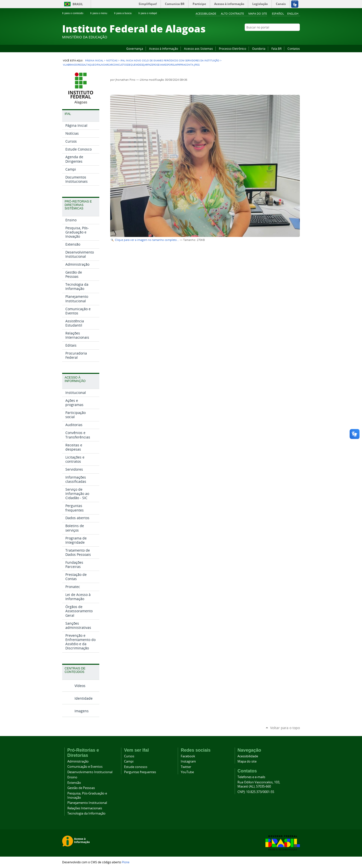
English (293, 13)
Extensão (74, 783)
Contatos (294, 49)
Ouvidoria (259, 49)
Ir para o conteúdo (75, 13)
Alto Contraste (232, 13)
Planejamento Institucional (87, 803)
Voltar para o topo (285, 728)
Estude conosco (136, 767)
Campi (129, 761)
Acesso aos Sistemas (198, 49)
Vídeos (80, 686)
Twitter (291, 37)
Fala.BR (276, 49)
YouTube (279, 37)
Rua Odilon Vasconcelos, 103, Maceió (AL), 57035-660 (259, 784)
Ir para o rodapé (150, 13)
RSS (297, 37)
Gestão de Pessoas (81, 788)
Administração (78, 761)
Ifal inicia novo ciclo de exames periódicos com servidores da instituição (170, 60)
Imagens (82, 711)
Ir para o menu (101, 13)
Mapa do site (258, 13)
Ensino (72, 777)
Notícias (112, 60)
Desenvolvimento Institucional (90, 772)
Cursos (129, 756)
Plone (126, 862)
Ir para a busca (125, 13)
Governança (135, 49)
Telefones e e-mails (251, 777)
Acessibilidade (206, 13)
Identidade (84, 698)
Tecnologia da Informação (86, 813)
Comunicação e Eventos (85, 767)
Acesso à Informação (164, 49)
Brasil (78, 4)
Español (278, 13)
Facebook (273, 37)
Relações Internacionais (85, 808)
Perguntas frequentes (140, 772)
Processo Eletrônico (233, 49)
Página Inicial (94, 60)
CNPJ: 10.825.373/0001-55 (256, 792)
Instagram (285, 37)
